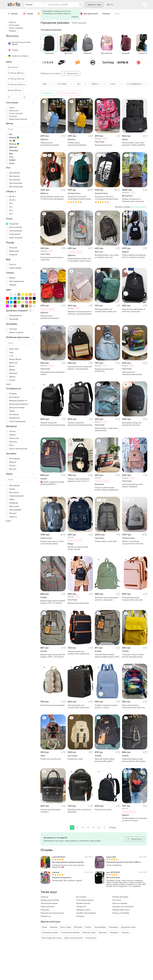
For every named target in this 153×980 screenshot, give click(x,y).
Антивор (11, 394)
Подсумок (45, 910)
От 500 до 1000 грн (17, 85)
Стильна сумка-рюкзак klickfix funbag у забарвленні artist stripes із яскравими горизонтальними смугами (107, 489)
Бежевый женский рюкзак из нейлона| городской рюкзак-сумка (80, 313)
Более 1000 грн (15, 90)
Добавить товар (94, 5)
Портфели (114, 933)
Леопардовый (14, 510)
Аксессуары (13, 25)
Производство (14, 316)
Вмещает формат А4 (17, 401)
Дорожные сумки (128, 927)
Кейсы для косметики (74, 938)
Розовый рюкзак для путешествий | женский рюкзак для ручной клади (133, 599)
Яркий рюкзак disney (104, 145)
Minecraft (12, 363)
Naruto (10, 366)
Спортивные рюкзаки (70, 933)
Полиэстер (12, 438)
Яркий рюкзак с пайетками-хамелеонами (107, 429)
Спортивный (13, 234)
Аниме (11, 489)
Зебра (10, 499)
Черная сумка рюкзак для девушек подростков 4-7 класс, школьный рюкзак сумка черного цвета (78, 480)
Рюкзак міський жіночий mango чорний (78, 548)
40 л (9, 210)
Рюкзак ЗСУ (81, 907)
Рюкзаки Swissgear (120, 897)
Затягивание (13, 459)
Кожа (10, 445)
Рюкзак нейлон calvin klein (106, 541)
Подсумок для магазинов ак (52, 913)
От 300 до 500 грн (16, 79)
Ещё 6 (9, 521)
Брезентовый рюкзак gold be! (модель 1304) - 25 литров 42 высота (53, 656)
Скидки (28, 14)
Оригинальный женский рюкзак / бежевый (132, 486)
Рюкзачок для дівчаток (62, 878)
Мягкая (11, 278)
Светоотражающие (16, 421)
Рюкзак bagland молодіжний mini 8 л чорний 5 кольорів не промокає (134, 256)
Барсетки (103, 933)
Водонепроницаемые (17, 404)
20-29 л (11, 200)
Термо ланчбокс (48, 907)
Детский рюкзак (113, 878)
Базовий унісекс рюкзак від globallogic (79, 811)
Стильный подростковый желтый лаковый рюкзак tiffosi (133, 656)
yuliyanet (56, 872)
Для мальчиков (14, 183)
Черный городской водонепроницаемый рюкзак (53, 424)
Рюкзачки (80, 916)
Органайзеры (100, 927)
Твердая (11, 285)
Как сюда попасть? (139, 207)
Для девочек (13, 180)
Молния (11, 462)
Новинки (106, 14)
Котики (11, 380)
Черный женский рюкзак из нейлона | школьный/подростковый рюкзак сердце (134, 310)
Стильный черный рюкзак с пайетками (52, 259)
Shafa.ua (11, 22)
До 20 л (11, 197)
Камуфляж (12, 503)
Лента (117, 14)
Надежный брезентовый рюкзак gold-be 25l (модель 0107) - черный (134, 760)
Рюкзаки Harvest (83, 903)
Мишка (11, 370)
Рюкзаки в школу (83, 910)
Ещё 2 (9, 384)
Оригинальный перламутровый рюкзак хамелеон (132, 373)
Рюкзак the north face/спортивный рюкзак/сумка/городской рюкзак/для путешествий (79, 198)
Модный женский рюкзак (78, 603)
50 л (9, 214)
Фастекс (11, 469)
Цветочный (12, 506)
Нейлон (11, 435)
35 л (9, 207)
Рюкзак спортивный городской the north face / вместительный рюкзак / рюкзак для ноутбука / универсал (133, 543)
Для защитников (89, 14)
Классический (14, 227)
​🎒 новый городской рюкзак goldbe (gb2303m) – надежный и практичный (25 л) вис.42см (52, 483)
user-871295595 (113, 872)
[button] (41, 42)
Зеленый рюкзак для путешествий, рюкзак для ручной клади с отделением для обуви (107, 310)
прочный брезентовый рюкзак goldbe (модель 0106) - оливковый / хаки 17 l (107, 656)
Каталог (13, 14)
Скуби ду (44, 897)
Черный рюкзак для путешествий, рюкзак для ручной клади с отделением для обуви (80, 653)
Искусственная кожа (17, 449)
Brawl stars (12, 349)
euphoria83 (111, 857)
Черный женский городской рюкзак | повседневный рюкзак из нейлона (80, 368)
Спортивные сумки (50, 933)
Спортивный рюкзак (85, 900)
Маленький (12, 251)
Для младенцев (14, 187)
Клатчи (88, 927)
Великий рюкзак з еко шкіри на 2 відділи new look (107, 256)
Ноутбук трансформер (86, 913)
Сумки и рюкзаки (15, 28)
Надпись (11, 517)
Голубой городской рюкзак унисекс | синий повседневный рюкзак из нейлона (106, 706)
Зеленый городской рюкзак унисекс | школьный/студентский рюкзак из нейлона (107, 599)
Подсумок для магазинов (123, 907)
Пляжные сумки (89, 933)
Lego (10, 352)
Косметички (91, 938)
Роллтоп (11, 265)
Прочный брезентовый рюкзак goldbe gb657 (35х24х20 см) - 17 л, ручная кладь (106, 760)
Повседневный (14, 231)
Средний (12, 255)
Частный (11, 329)
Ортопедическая (15, 281)
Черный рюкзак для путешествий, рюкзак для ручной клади (78, 706)
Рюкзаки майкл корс (121, 910)
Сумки (44, 927)
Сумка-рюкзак (14, 268)
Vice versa (117, 900)
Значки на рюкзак (120, 903)
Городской (12, 224)
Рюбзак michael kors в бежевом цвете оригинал (133, 200)
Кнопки (11, 466)
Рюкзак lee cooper (75, 759)
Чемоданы (113, 927)
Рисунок (11, 513)
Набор (10, 411)
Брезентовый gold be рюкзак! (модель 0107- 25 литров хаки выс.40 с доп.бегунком (53, 602)
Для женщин (13, 173)
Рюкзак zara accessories (51, 759)
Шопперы (78, 927)
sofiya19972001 (59, 857)
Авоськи (125, 933)
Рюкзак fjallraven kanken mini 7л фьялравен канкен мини (79, 260)
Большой (11, 248)
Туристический (14, 238)
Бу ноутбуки (81, 897)
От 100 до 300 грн (16, 73)
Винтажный (12, 397)
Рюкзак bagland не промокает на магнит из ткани (135, 819)
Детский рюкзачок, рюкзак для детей (68, 862)
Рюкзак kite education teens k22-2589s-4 (124, 862)
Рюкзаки (11, 31)
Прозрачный (13, 418)
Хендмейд (12, 319)
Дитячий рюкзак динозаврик (53, 705)
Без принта (12, 493)
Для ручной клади (15, 408)
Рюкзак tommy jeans (103, 810)
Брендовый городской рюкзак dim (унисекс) (132, 424)
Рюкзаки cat (46, 916)
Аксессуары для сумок (51, 938)
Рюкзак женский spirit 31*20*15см (104, 370)
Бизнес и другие (15, 332)
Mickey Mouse (14, 359)
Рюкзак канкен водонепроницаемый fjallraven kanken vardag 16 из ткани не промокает (52, 144)
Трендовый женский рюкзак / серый (53, 373)
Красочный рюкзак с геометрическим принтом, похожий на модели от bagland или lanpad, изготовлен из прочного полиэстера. (134, 706)
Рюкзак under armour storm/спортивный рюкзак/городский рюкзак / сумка (52, 543)
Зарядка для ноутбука (50, 900)
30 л (9, 204)
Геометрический (15, 496)
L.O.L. (10, 356)
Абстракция (13, 486)
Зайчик (11, 377)
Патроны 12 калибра (121, 913)
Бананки (54, 927)
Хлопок (11, 431)
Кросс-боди (66, 927)
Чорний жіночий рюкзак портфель (51, 811)
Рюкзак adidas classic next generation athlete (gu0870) (133, 144)
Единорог (12, 373)
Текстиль (11, 442)
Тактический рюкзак (49, 903)
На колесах (12, 415)
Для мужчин (13, 176)
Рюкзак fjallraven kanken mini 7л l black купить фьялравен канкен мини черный (52, 198)
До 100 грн (13, 67)
